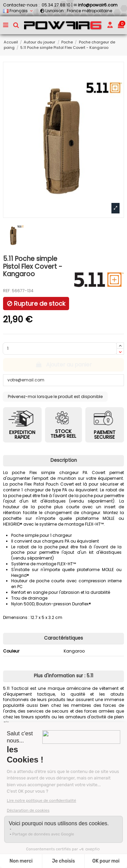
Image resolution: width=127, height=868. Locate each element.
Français (18, 11)
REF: (7, 291)
